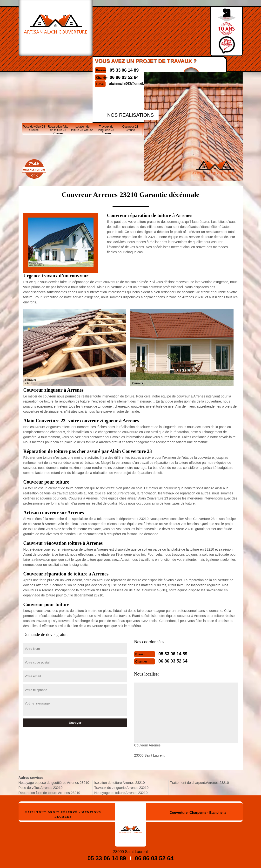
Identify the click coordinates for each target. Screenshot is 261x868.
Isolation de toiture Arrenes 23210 (119, 783)
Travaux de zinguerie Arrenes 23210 (121, 788)
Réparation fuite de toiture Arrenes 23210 (49, 793)
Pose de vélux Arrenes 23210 (41, 788)
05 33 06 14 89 (124, 70)
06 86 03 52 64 (173, 661)
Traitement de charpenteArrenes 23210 (200, 783)
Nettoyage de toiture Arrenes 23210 (121, 793)
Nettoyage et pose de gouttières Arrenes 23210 (54, 783)
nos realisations (130, 115)
